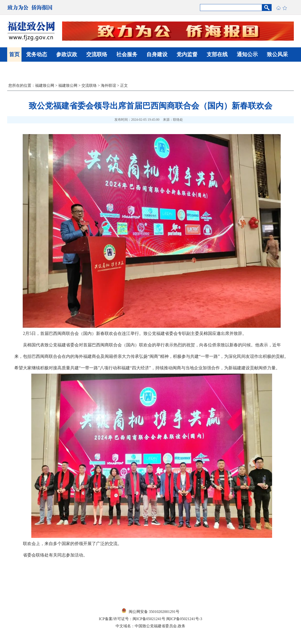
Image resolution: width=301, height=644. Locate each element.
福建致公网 (45, 85)
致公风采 (277, 54)
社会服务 (127, 54)
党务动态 (37, 54)
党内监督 (187, 54)
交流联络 (97, 54)
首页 (14, 54)
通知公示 (247, 54)
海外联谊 (108, 85)
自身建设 (157, 54)
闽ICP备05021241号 (149, 619)
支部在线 (217, 54)
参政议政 (67, 54)
